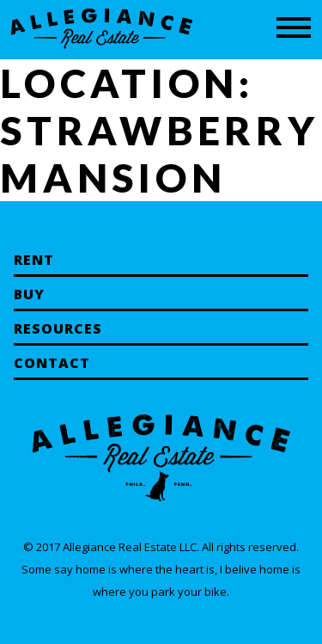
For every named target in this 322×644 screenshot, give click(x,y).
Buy (29, 294)
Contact (52, 363)
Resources (58, 328)
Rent (34, 260)
